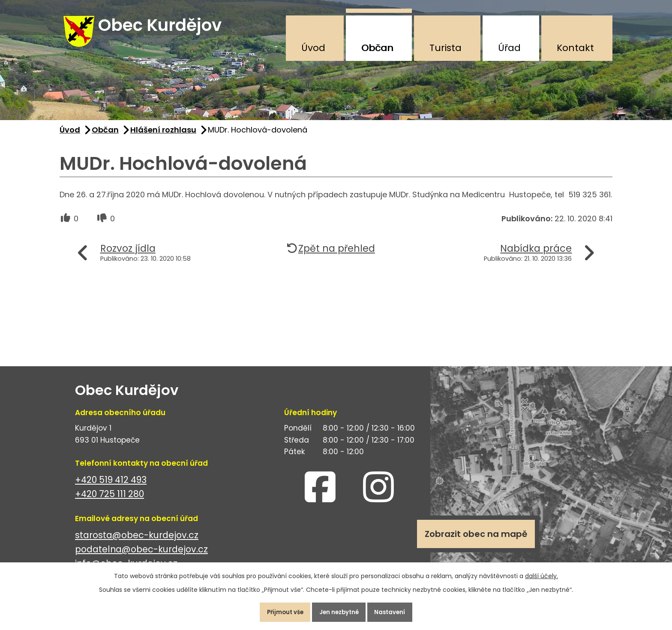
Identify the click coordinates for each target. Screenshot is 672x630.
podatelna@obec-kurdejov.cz (141, 556)
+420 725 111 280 (109, 501)
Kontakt (575, 48)
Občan (377, 48)
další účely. (541, 572)
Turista (445, 48)
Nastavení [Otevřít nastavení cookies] (398, 610)
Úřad (509, 48)
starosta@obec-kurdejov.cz (137, 542)
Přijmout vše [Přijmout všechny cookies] (277, 610)
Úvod (313, 48)
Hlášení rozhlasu (163, 137)
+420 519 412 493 (111, 487)
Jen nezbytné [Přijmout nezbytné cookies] (339, 610)
